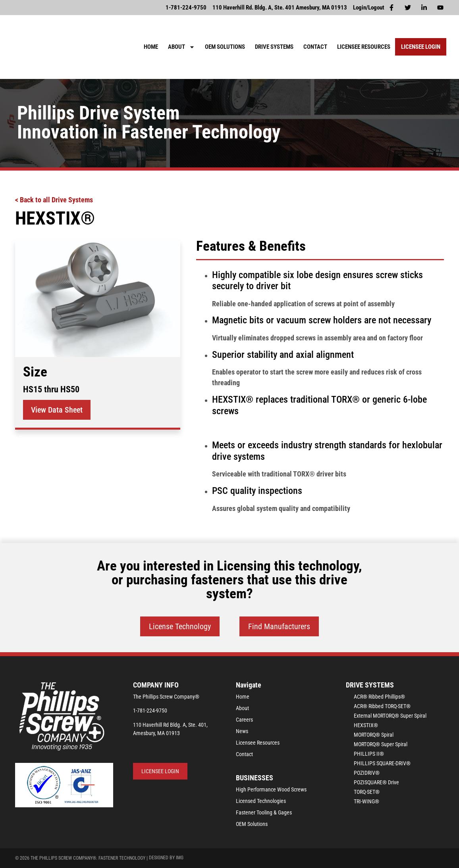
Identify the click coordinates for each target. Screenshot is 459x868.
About (181, 47)
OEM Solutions (225, 47)
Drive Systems (274, 47)
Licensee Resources (364, 47)
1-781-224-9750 (150, 711)
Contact (315, 47)
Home (151, 47)
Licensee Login (421, 47)
